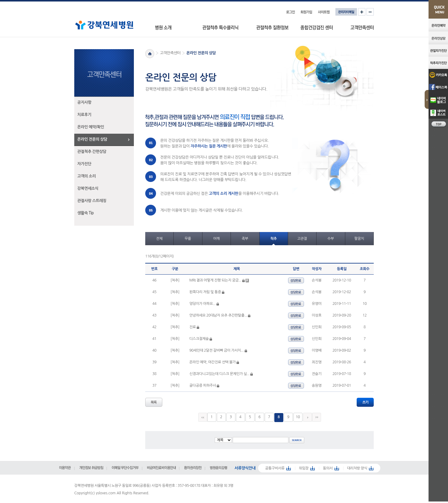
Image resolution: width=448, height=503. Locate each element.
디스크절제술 (199, 339)
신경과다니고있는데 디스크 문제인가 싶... (219, 374)
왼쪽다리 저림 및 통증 (205, 292)
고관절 (302, 239)
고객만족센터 (170, 53)
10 (298, 417)
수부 (331, 239)
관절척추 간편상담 (92, 152)
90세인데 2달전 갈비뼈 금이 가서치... (216, 350)
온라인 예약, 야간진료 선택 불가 (212, 362)
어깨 (217, 239)
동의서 (328, 468)
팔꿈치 (359, 239)
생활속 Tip (85, 213)
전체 (159, 239)
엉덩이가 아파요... (202, 304)
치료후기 (84, 115)
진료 (193, 327)
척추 (273, 239)
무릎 (188, 239)
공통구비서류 (275, 468)
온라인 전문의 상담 (92, 139)
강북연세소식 (88, 188)
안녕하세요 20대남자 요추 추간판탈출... (218, 315)
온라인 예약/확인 (91, 127)
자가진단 (84, 164)
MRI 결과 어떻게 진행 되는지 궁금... (215, 280)
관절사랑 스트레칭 (92, 201)
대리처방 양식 (357, 468)
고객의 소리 (87, 176)
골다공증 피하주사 (203, 385)
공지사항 (84, 102)
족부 (245, 239)
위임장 (304, 468)
